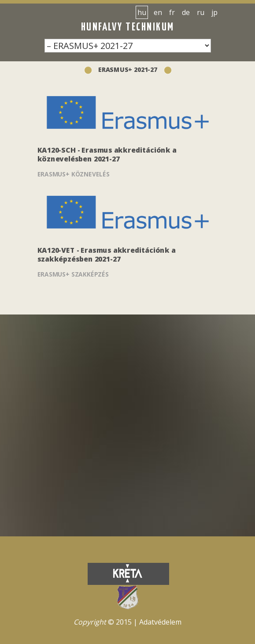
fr (172, 12)
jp (214, 12)
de (186, 12)
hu (142, 12)
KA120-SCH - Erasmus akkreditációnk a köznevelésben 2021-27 (107, 155)
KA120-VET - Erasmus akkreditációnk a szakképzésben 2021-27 (107, 255)
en (158, 12)
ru (201, 12)
